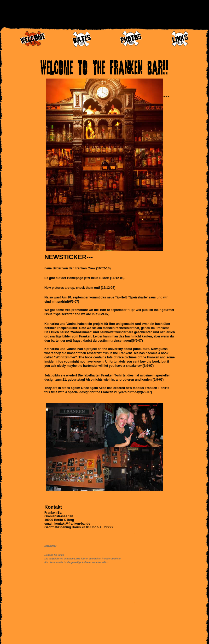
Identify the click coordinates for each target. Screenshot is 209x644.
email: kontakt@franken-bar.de (67, 524)
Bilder (57, 268)
